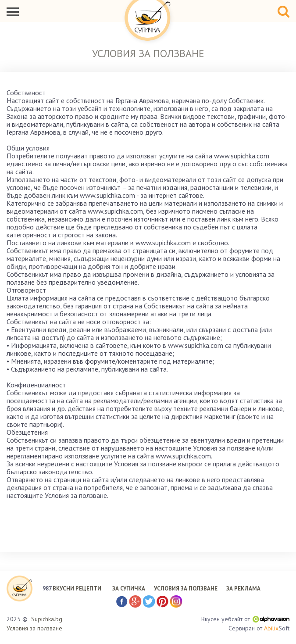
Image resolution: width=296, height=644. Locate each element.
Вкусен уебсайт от (245, 619)
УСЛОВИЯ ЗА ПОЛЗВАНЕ (186, 589)
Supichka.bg (47, 619)
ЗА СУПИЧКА (129, 589)
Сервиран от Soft (259, 628)
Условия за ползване (34, 628)
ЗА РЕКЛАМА (243, 589)
